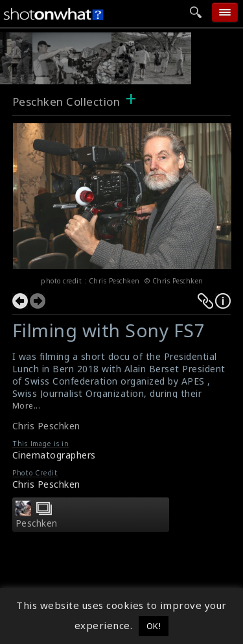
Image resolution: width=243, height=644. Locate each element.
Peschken (37, 523)
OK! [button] (154, 626)
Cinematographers (54, 455)
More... (27, 406)
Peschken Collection (66, 101)
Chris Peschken (46, 426)
